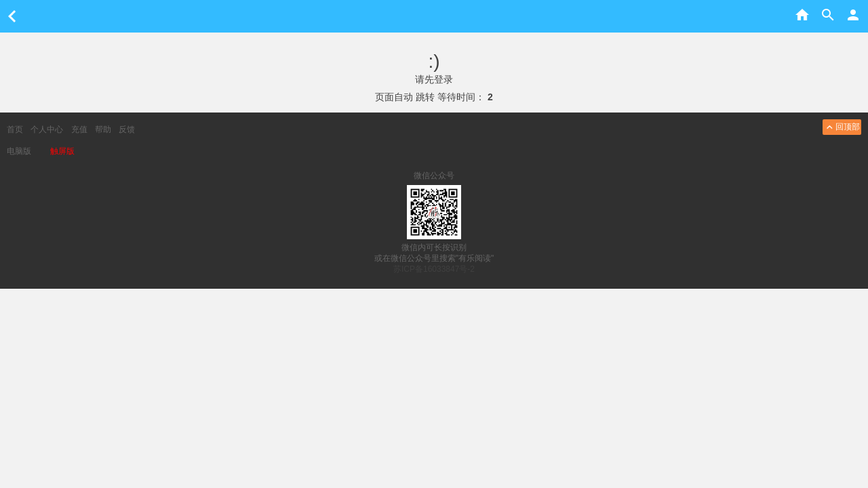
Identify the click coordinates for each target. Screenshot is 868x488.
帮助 (103, 129)
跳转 (425, 97)
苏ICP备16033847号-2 (434, 269)
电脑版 (19, 151)
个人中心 (47, 129)
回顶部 (842, 127)
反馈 (127, 129)
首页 (15, 129)
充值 (79, 129)
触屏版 (62, 151)
